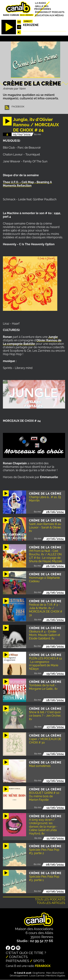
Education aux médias (49, 15)
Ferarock (43, 966)
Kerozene (31, 25)
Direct (28, 21)
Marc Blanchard (55, 973)
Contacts (18, 957)
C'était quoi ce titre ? (26, 953)
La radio (41, 3)
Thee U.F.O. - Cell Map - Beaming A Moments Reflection (27, 184)
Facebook (18, 107)
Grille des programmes (43, 7)
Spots (39, 961)
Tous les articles (51, 903)
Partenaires (17, 961)
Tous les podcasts (50, 899)
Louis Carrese (37, 976)
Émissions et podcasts (50, 12)
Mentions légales (56, 976)
